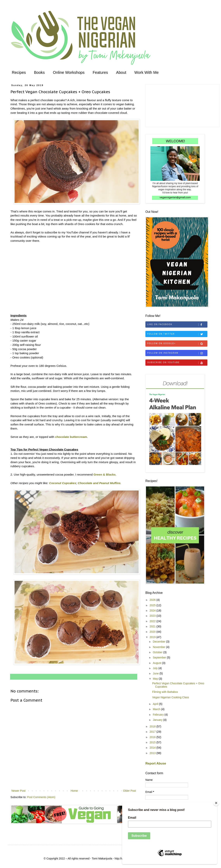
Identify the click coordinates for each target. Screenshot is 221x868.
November (159, 647)
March (157, 709)
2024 (153, 611)
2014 (153, 748)
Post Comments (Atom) (41, 797)
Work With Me (146, 72)
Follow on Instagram (177, 353)
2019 (153, 637)
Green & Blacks (104, 474)
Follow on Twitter (177, 334)
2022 (153, 621)
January (158, 720)
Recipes (19, 72)
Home (74, 791)
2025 (153, 605)
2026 (153, 600)
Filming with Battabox (165, 692)
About (121, 72)
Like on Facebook (177, 325)
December (159, 642)
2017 (153, 732)
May (156, 679)
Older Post (129, 791)
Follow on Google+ (177, 344)
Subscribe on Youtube (177, 363)
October (158, 652)
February (159, 715)
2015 (153, 742)
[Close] (216, 803)
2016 (153, 737)
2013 (153, 753)
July (156, 668)
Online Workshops (69, 72)
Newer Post (18, 791)
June (156, 673)
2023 (153, 616)
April (156, 704)
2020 (153, 632)
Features (100, 72)
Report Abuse (156, 763)
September (160, 658)
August (157, 663)
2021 (153, 626)
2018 (153, 726)
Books (39, 72)
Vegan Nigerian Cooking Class (171, 697)
